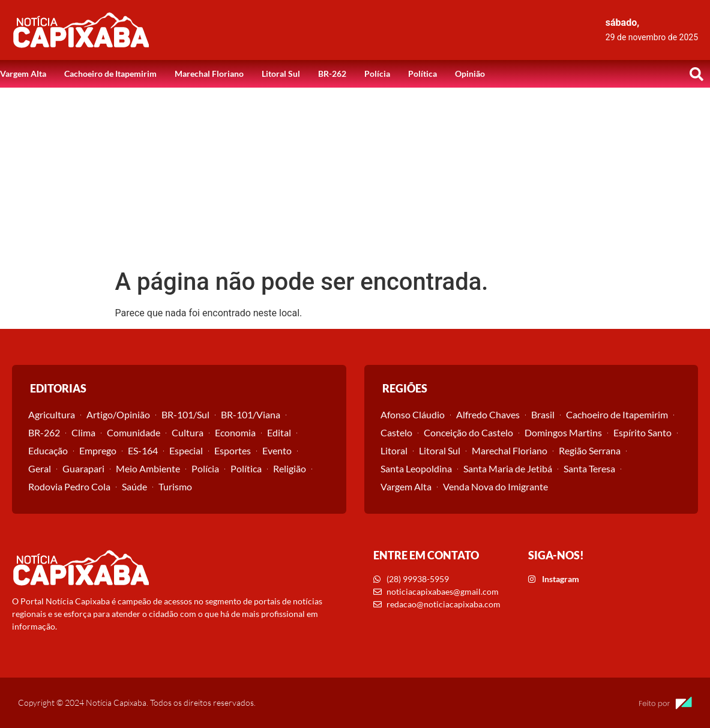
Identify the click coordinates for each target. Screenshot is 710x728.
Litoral (394, 450)
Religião (290, 468)
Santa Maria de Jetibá (508, 468)
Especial (186, 450)
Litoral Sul (281, 74)
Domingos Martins (563, 432)
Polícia (377, 74)
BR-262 (332, 74)
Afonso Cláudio (413, 414)
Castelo (396, 432)
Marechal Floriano (209, 74)
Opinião (470, 74)
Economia (235, 432)
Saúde (134, 486)
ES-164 (143, 450)
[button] (696, 74)
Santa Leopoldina (416, 468)
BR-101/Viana (251, 414)
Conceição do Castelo (468, 432)
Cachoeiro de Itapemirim (110, 74)
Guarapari (83, 468)
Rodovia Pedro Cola (69, 486)
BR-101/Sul (185, 414)
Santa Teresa (589, 468)
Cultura (188, 432)
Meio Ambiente (148, 468)
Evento (277, 450)
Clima (83, 432)
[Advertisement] (355, 178)
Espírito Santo (642, 432)
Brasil (543, 414)
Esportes (233, 450)
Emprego (98, 450)
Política (423, 74)
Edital (279, 432)
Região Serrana (590, 450)
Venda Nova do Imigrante (495, 486)
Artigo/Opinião (118, 414)
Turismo (175, 486)
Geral (40, 468)
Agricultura (52, 414)
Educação (48, 450)
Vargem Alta (23, 74)
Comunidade (134, 432)
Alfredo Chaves (488, 414)
